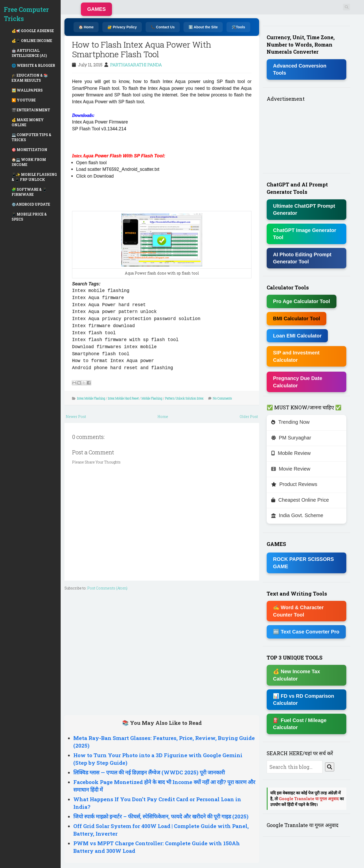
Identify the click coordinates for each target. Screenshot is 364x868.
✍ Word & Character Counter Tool (298, 611)
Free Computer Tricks (26, 14)
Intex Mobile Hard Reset (123, 398)
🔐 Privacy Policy (122, 27)
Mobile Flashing (152, 398)
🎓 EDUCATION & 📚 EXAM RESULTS (30, 78)
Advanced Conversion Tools (300, 69)
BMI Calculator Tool (297, 319)
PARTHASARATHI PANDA (136, 65)
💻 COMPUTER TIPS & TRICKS (31, 137)
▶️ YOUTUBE (24, 100)
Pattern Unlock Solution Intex (184, 398)
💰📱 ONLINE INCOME (32, 41)
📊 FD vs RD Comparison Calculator (304, 700)
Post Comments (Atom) (107, 588)
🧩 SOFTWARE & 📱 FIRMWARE (29, 192)
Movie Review (291, 469)
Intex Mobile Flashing (91, 398)
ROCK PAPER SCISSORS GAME (303, 563)
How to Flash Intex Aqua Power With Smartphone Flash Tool (142, 49)
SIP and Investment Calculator (296, 356)
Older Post (249, 417)
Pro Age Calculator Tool (302, 301)
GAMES (96, 9)
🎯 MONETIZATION (29, 150)
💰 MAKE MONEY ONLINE (28, 122)
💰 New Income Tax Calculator (297, 675)
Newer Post (76, 417)
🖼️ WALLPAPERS (27, 90)
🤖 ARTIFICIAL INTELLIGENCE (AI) (29, 53)
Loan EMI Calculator (297, 336)
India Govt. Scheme (297, 515)
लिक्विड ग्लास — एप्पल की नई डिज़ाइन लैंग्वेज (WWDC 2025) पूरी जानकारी (149, 772)
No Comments (222, 398)
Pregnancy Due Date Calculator (298, 382)
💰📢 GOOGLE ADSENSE (33, 31)
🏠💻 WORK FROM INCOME (29, 162)
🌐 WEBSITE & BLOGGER (33, 65)
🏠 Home (86, 27)
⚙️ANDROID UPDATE (31, 204)
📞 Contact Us (163, 27)
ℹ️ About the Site (203, 27)
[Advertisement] (131, 142)
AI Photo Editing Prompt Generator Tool (302, 258)
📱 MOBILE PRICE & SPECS (29, 217)
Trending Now (290, 422)
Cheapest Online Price (300, 500)
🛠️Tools (238, 27)
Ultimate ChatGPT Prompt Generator (304, 210)
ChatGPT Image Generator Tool (305, 234)
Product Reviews (294, 484)
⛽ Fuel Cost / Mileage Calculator (300, 724)
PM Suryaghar (291, 438)
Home (163, 417)
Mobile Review (291, 453)
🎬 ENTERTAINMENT (31, 110)
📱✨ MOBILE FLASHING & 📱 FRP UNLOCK (34, 177)
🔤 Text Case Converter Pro (306, 632)
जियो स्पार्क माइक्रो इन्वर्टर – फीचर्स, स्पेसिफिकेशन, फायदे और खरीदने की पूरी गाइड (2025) (161, 816)
